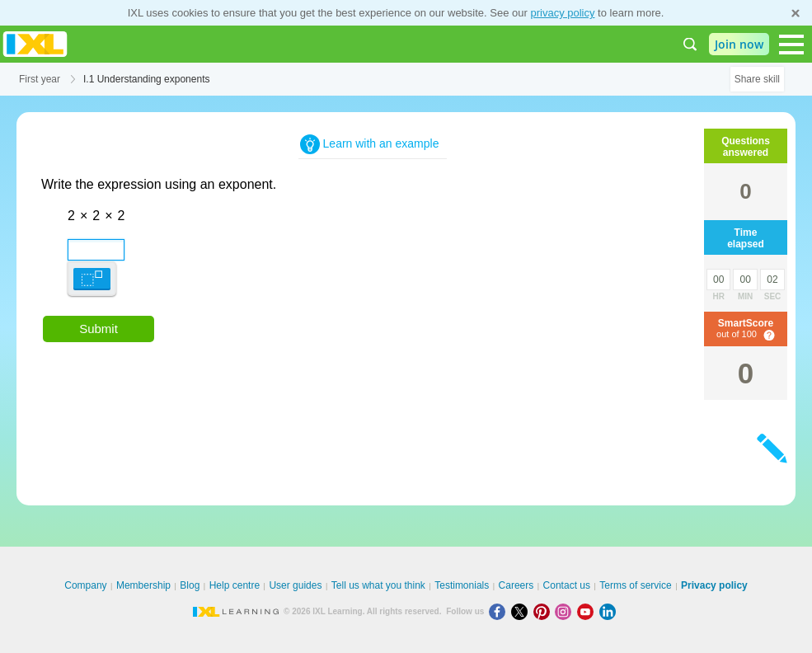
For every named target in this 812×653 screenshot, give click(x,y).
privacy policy (562, 13)
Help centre (235, 585)
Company (85, 585)
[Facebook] (500, 611)
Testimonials (462, 585)
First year (40, 79)
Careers (516, 585)
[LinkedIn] (609, 611)
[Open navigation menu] (791, 45)
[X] (522, 611)
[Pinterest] (544, 611)
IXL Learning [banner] (35, 44)
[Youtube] (588, 611)
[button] (92, 278)
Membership (143, 585)
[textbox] (73, 244)
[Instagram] (566, 611)
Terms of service (635, 585)
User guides (295, 585)
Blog (190, 585)
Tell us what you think (378, 585)
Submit (99, 329)
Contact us (567, 585)
